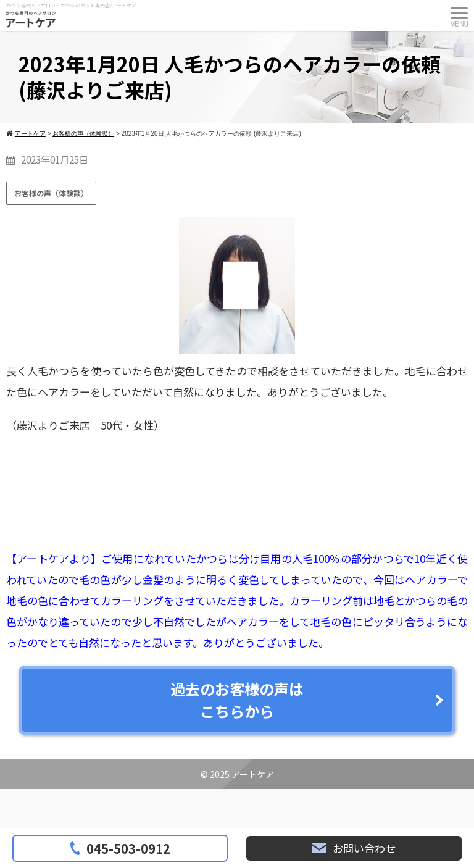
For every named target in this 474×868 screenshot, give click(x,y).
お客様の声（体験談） (51, 193)
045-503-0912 (120, 848)
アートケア (253, 774)
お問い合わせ (354, 848)
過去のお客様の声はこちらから (237, 700)
